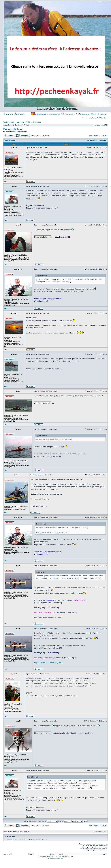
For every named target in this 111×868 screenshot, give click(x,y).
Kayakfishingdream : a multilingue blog (46, 115)
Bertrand (16, 131)
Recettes (27, 125)
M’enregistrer (19, 114)
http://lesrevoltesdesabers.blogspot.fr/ (49, 617)
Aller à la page (94, 136)
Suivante (104, 136)
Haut (5, 182)
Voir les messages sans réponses (14, 122)
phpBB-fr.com (60, 858)
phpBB (47, 857)
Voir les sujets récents (34, 122)
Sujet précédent (92, 140)
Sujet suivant (103, 140)
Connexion (8, 114)
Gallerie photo (83, 115)
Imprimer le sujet (10, 140)
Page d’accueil (68, 115)
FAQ (94, 115)
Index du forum (9, 125)
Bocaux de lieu (13, 129)
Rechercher (103, 115)
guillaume (23, 131)
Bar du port (19, 125)
